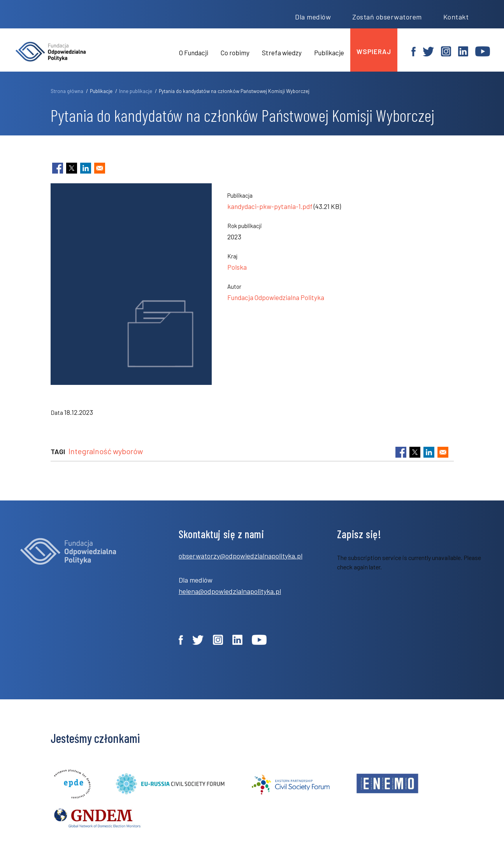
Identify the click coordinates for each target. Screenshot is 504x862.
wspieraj (374, 51)
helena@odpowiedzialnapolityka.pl (230, 591)
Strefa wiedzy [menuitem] (282, 53)
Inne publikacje (136, 91)
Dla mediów (313, 17)
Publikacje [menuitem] (329, 53)
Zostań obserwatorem (387, 17)
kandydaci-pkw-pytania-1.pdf (270, 206)
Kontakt (456, 17)
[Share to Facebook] (58, 168)
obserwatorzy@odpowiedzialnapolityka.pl (241, 556)
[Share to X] (72, 168)
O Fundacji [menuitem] (194, 53)
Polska (237, 267)
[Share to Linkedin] (86, 168)
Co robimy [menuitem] (235, 53)
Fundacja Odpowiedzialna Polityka (276, 297)
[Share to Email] (100, 168)
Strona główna (67, 91)
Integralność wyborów (106, 451)
